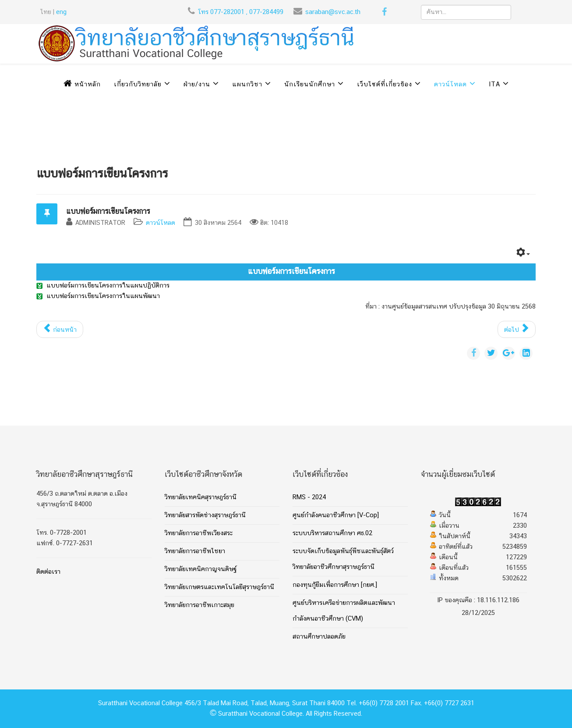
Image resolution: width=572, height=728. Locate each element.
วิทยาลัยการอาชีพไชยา (195, 551)
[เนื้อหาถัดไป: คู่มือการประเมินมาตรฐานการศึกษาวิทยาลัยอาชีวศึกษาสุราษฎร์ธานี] (517, 329)
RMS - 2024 (309, 497)
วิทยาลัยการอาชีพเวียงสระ (199, 533)
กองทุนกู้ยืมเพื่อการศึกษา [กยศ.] (335, 585)
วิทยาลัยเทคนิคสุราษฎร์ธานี (201, 497)
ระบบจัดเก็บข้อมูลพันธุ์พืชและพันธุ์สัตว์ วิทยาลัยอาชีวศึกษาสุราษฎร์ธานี (343, 559)
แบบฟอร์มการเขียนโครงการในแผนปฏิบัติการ (108, 286)
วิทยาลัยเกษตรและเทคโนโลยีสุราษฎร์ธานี (219, 587)
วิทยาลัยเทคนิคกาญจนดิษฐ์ (201, 569)
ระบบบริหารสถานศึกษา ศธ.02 (332, 533)
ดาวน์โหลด (450, 85)
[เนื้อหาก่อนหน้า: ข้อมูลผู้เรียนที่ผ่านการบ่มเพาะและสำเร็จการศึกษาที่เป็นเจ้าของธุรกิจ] (60, 329)
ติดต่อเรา (48, 572)
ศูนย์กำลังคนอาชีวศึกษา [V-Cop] (336, 515)
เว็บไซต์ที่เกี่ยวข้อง (385, 85)
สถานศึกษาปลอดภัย (319, 637)
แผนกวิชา (247, 85)
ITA (494, 85)
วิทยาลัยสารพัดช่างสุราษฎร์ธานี (205, 515)
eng (61, 12)
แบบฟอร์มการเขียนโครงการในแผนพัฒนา (103, 296)
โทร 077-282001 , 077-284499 (241, 12)
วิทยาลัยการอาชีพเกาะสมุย (199, 605)
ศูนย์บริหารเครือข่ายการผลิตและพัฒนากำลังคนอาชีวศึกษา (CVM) (344, 611)
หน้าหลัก (82, 85)
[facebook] (384, 14)
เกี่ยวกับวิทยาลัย (138, 85)
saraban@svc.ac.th (333, 12)
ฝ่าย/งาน (197, 85)
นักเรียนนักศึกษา (310, 85)
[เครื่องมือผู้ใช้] (523, 254)
